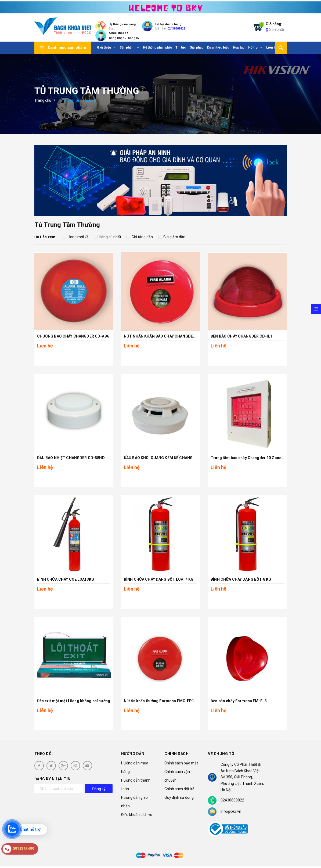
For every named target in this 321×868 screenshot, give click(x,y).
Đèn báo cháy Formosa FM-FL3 (239, 701)
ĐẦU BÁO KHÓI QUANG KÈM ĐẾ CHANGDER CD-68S (169, 458)
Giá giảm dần (172, 237)
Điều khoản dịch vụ (137, 815)
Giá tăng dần (140, 237)
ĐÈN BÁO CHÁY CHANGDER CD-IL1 (241, 336)
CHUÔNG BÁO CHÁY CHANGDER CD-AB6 (73, 336)
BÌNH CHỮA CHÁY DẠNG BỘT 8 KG (241, 579)
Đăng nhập (117, 38)
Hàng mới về (75, 237)
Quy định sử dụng (179, 797)
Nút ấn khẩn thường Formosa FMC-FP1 (159, 701)
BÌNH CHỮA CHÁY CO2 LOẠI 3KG (66, 579)
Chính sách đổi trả (179, 789)
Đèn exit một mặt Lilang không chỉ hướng (74, 701)
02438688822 (176, 29)
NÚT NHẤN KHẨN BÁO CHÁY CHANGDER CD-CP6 (167, 336)
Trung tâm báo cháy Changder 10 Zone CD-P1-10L (256, 458)
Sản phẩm (276, 26)
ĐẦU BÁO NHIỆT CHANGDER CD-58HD (71, 458)
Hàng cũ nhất (107, 237)
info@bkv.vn (231, 811)
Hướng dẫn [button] (133, 754)
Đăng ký (134, 38)
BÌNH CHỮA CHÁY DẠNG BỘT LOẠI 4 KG (159, 579)
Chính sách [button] (176, 754)
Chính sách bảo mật (181, 763)
